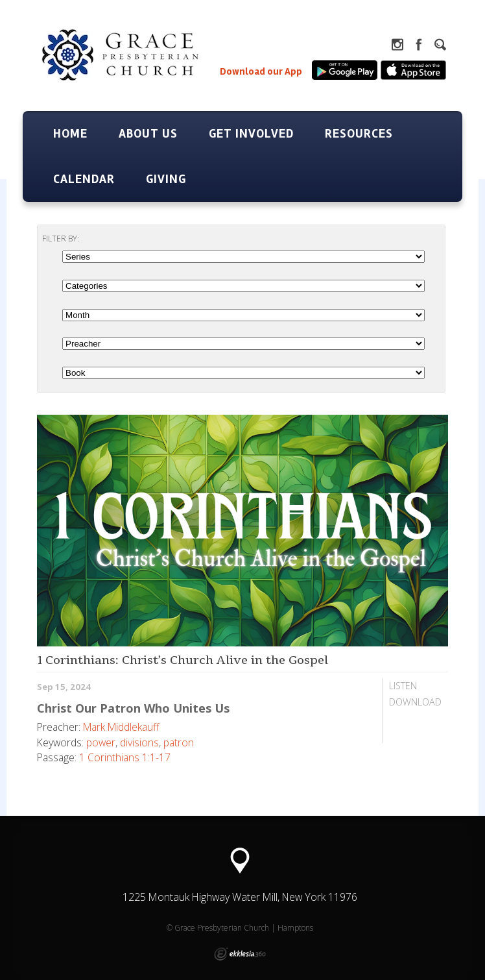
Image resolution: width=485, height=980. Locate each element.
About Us (148, 134)
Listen (403, 686)
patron (179, 742)
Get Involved (251, 134)
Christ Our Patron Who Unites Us (133, 708)
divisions (139, 742)
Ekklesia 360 (240, 954)
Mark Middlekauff (121, 727)
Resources (359, 134)
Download (415, 702)
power (101, 742)
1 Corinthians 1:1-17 (125, 757)
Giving (166, 179)
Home (70, 134)
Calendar (84, 179)
